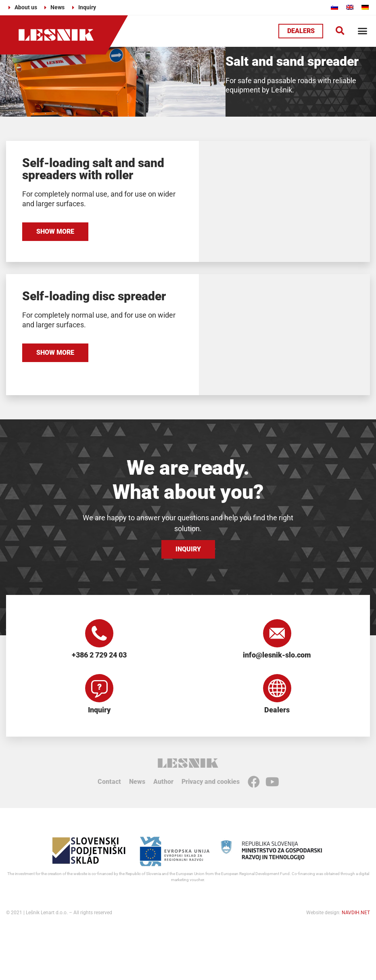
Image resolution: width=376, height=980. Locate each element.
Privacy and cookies (211, 782)
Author (163, 782)
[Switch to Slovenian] (334, 7)
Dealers (277, 710)
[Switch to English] (350, 7)
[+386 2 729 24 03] (99, 633)
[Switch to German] (365, 7)
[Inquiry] (99, 688)
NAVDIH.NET (356, 913)
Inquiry (99, 710)
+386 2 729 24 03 (99, 655)
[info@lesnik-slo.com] (277, 633)
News (137, 782)
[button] (340, 31)
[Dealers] (277, 688)
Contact (109, 782)
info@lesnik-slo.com (277, 655)
